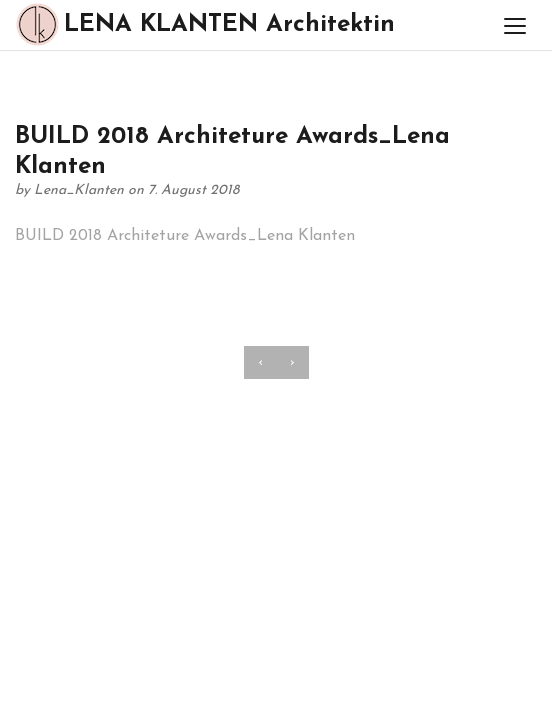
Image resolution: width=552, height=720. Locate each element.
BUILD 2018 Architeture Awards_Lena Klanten (185, 236)
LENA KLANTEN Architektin (205, 24)
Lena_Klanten (81, 190)
